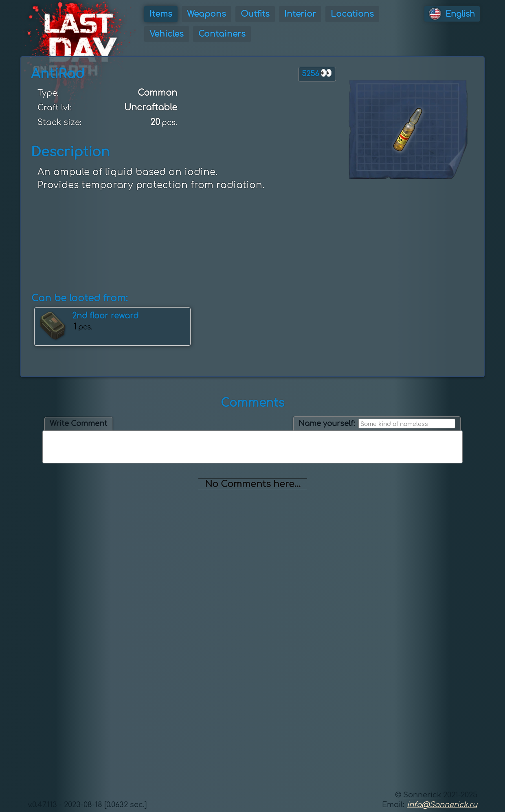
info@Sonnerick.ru (442, 805)
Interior (300, 14)
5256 (317, 73)
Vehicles (167, 34)
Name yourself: (327, 424)
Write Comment (78, 424)
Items (161, 14)
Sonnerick (422, 795)
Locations (352, 14)
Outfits (255, 14)
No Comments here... (253, 484)
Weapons (206, 14)
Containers (222, 34)
